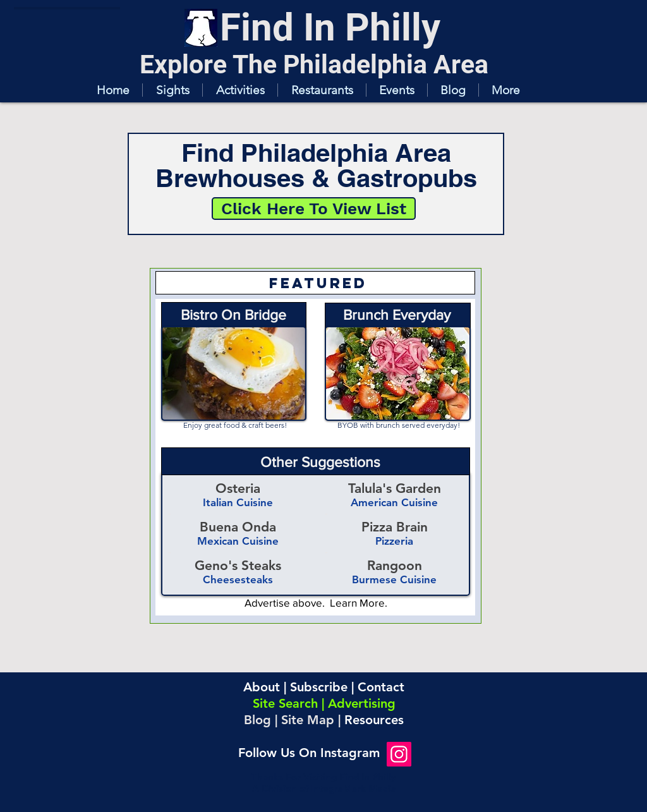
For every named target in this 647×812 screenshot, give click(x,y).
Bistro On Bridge (233, 315)
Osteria (238, 488)
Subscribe (319, 687)
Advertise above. (287, 603)
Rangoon (395, 565)
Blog (257, 720)
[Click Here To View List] (314, 209)
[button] (172, 90)
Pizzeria (394, 541)
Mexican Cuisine (238, 541)
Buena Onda (238, 527)
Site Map (308, 720)
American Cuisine (394, 502)
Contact (381, 687)
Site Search (285, 703)
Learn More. (359, 603)
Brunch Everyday (397, 315)
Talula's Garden (395, 488)
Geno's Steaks (238, 565)
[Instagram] (399, 754)
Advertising (362, 703)
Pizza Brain (395, 527)
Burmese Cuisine (394, 579)
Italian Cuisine (238, 502)
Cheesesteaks (238, 579)
